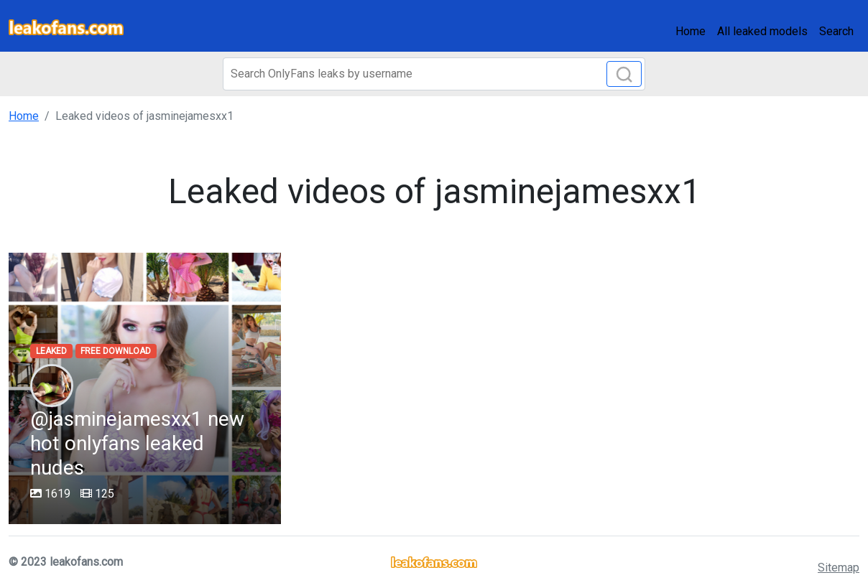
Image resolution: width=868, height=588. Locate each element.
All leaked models (762, 31)
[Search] (434, 74)
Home (691, 31)
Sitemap (839, 568)
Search (836, 31)
